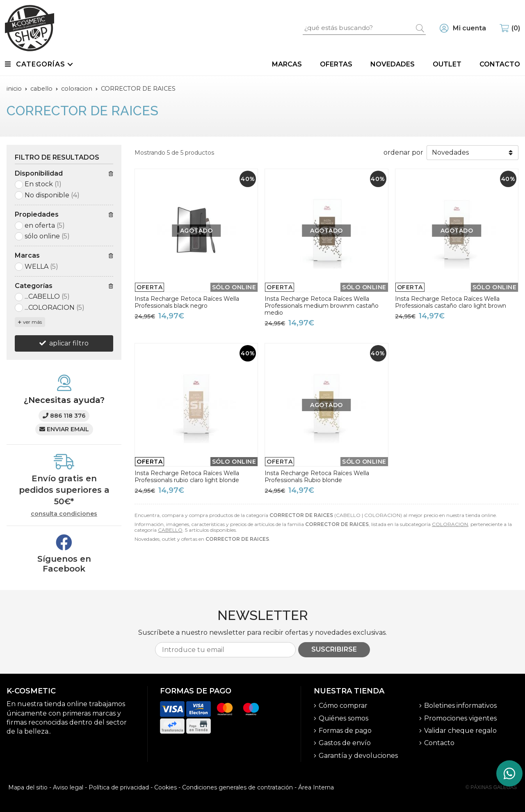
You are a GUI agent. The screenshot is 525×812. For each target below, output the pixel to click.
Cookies (165, 787)
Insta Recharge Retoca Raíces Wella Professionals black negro (187, 302)
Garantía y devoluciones (358, 756)
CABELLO (170, 530)
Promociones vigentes (460, 718)
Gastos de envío (345, 743)
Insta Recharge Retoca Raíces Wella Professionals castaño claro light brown (451, 302)
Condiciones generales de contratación (237, 787)
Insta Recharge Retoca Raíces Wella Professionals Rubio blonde (317, 477)
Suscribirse (334, 649)
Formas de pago (345, 731)
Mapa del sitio (28, 787)
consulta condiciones (64, 514)
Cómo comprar (343, 706)
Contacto (439, 743)
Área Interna (316, 787)
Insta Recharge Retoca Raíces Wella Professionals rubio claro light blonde (187, 477)
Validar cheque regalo (460, 731)
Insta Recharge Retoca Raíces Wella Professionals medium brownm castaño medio (322, 306)
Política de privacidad (119, 787)
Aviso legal (68, 787)
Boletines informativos (460, 706)
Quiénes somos (344, 718)
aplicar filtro (69, 343)
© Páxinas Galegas (491, 787)
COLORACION (450, 524)
